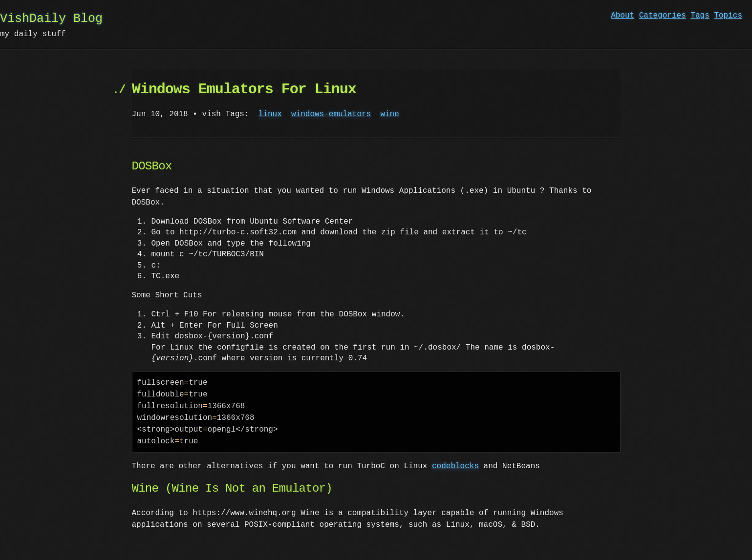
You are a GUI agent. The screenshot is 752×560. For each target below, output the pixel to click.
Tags (700, 16)
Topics (728, 16)
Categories (663, 16)
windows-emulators (331, 114)
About (623, 16)
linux (270, 114)
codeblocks (455, 466)
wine (389, 114)
